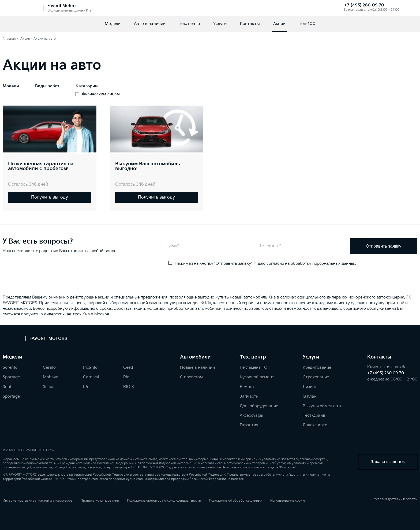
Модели (113, 24)
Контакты (250, 24)
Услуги (220, 24)
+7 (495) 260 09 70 (364, 5)
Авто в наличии (150, 24)
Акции (279, 24)
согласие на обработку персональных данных (311, 264)
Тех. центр (189, 24)
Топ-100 (307, 24)
